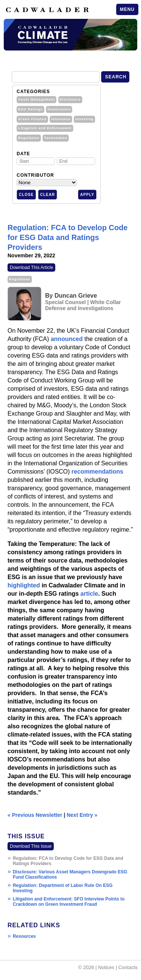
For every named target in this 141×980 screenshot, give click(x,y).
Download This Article (31, 268)
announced (67, 339)
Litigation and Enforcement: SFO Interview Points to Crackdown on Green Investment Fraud (69, 902)
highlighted (24, 585)
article (89, 594)
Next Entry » (82, 815)
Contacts (128, 967)
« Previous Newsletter (35, 815)
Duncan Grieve (76, 296)
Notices (106, 967)
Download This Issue (31, 846)
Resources (24, 936)
